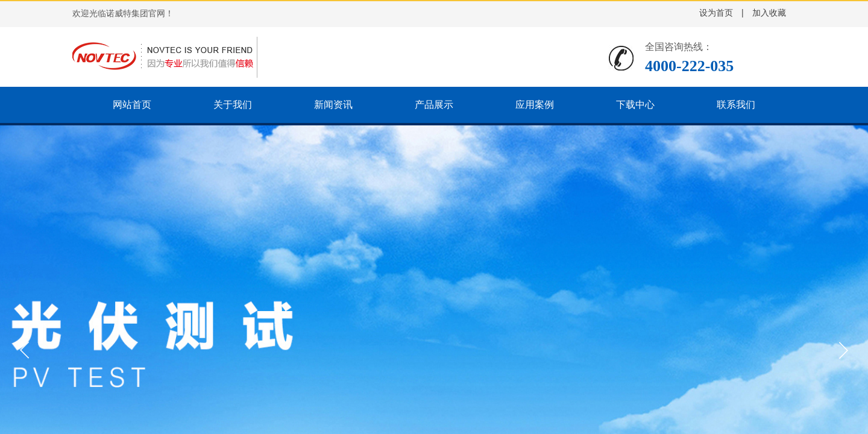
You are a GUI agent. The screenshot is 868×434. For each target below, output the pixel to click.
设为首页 (716, 13)
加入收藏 (769, 13)
